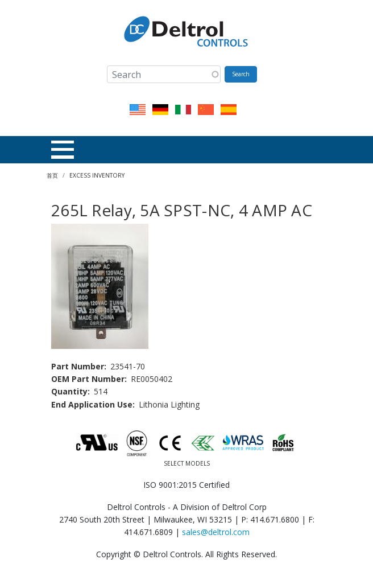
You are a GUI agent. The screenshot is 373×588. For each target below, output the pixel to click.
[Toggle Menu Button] (63, 150)
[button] (100, 285)
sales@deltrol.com (216, 532)
